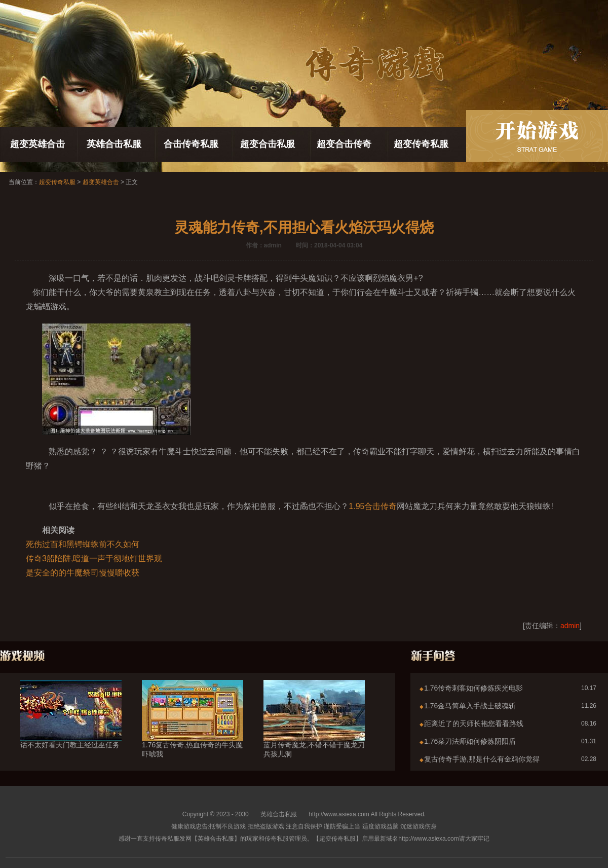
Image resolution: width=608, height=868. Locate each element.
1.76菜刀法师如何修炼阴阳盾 (470, 741)
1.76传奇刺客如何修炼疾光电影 (473, 688)
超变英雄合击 (37, 144)
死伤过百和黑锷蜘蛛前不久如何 (83, 544)
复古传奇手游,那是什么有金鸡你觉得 (482, 759)
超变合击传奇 (344, 144)
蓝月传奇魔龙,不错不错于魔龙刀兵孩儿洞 (314, 731)
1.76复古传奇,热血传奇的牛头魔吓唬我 (193, 731)
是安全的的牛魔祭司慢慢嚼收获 (83, 573)
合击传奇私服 (191, 144)
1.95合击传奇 (373, 506)
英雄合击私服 (114, 144)
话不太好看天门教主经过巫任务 (71, 727)
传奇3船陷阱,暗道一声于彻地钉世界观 (94, 558)
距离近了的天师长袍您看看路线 (474, 724)
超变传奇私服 (421, 144)
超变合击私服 (268, 144)
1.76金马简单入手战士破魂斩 (470, 706)
